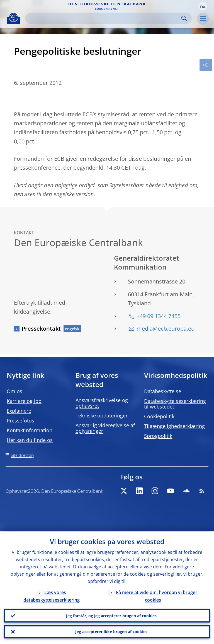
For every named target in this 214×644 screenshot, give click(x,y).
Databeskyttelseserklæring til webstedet (175, 404)
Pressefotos (20, 420)
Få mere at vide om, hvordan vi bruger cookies (157, 596)
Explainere (19, 411)
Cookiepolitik (159, 416)
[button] (203, 6)
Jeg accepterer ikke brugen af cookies (111, 632)
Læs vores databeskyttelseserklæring (52, 596)
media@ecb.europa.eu (166, 329)
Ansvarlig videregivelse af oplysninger (105, 428)
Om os (14, 391)
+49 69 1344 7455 (159, 316)
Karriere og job (24, 401)
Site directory (22, 455)
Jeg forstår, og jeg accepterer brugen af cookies (111, 615)
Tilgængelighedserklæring (174, 426)
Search (184, 18)
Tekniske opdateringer (102, 415)
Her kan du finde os (30, 440)
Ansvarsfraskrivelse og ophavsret (102, 403)
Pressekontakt (41, 329)
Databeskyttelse (163, 391)
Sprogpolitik (158, 436)
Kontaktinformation (30, 430)
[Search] (104, 18)
